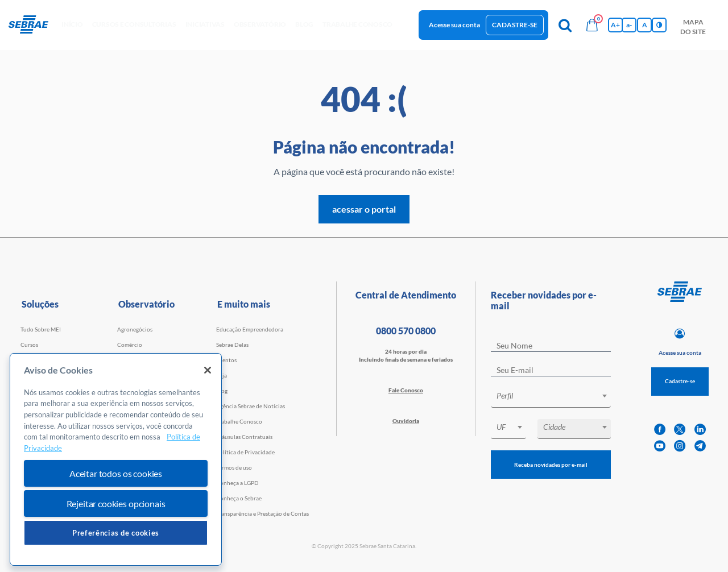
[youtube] (660, 446)
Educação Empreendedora (250, 329)
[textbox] (557, 396)
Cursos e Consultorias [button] (134, 24)
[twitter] (680, 430)
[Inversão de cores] (659, 25)
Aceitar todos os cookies (116, 473)
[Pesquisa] (565, 25)
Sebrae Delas (232, 345)
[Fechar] (208, 370)
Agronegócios (135, 329)
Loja (222, 375)
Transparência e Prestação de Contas (262, 513)
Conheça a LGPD (237, 483)
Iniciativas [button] (205, 24)
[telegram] (700, 446)
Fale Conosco (406, 390)
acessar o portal (364, 209)
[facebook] (660, 430)
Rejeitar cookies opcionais (116, 503)
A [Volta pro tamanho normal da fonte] (645, 25)
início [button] (72, 24)
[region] (116, 460)
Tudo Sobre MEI (41, 329)
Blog (222, 391)
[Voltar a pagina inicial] (33, 25)
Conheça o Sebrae (239, 498)
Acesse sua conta (454, 25)
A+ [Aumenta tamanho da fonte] (615, 25)
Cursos (29, 345)
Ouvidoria (406, 421)
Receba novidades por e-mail (551, 465)
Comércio (130, 345)
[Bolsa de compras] (592, 25)
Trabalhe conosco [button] (357, 24)
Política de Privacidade (245, 452)
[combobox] (551, 398)
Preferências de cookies (116, 533)
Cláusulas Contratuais (244, 437)
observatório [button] (260, 24)
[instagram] (680, 446)
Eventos (226, 360)
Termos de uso (234, 467)
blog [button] (304, 24)
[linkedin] (700, 430)
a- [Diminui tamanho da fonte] (629, 25)
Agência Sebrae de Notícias (251, 406)
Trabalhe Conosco (239, 421)
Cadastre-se (515, 25)
